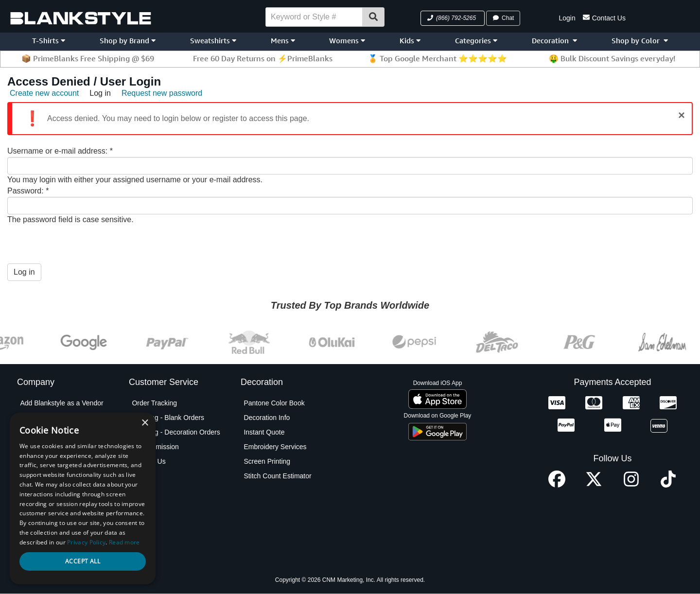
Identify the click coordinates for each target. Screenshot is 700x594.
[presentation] (81, 245)
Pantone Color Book (274, 403)
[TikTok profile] (668, 485)
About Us (34, 418)
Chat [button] (503, 18)
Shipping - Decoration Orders (176, 432)
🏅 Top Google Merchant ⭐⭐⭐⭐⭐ (437, 58)
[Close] (682, 115)
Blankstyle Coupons (50, 447)
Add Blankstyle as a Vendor (61, 403)
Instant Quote (264, 432)
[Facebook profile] (557, 485)
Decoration (554, 41)
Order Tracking (154, 403)
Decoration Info (267, 418)
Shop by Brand (128, 41)
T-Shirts (49, 41)
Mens (283, 41)
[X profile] (594, 485)
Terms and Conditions (53, 534)
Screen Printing (267, 461)
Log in (100, 93)
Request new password (162, 93)
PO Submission (155, 447)
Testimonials (39, 549)
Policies (32, 520)
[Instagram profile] (631, 485)
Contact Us (604, 17)
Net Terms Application (53, 476)
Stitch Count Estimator (277, 476)
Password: (28, 191)
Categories (476, 41)
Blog (27, 432)
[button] (453, 18)
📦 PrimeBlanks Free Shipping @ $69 (88, 58)
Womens (347, 41)
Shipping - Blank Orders (168, 418)
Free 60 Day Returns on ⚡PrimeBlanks (263, 58)
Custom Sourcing (46, 461)
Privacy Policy (41, 505)
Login (567, 18)
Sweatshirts (213, 41)
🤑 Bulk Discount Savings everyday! (612, 58)
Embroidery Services (275, 447)
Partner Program (45, 490)
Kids (410, 41)
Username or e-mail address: (60, 151)
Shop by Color (640, 41)
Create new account (44, 93)
